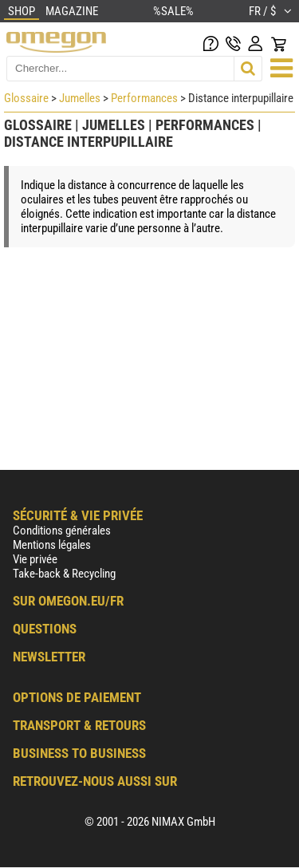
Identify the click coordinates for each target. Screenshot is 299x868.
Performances (144, 98)
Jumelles (80, 98)
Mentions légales (52, 545)
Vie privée (35, 559)
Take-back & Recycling (64, 574)
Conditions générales (62, 531)
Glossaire (26, 98)
